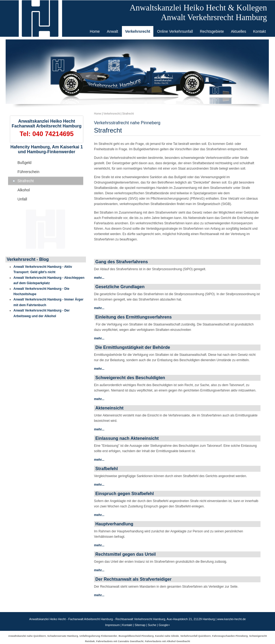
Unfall (22, 199)
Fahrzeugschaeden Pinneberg (230, 636)
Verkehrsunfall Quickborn (196, 636)
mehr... (99, 278)
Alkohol (24, 190)
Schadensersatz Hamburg (63, 636)
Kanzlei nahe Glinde (167, 636)
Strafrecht (26, 181)
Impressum (112, 625)
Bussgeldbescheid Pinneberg (136, 636)
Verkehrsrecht (112, 114)
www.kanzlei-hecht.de (231, 619)
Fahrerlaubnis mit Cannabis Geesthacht (120, 641)
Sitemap (140, 625)
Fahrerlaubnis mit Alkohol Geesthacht (167, 641)
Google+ (164, 625)
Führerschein (28, 172)
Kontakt (127, 625)
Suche (152, 625)
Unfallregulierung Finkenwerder (98, 636)
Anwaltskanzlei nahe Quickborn (27, 636)
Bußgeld (24, 163)
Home (98, 114)
